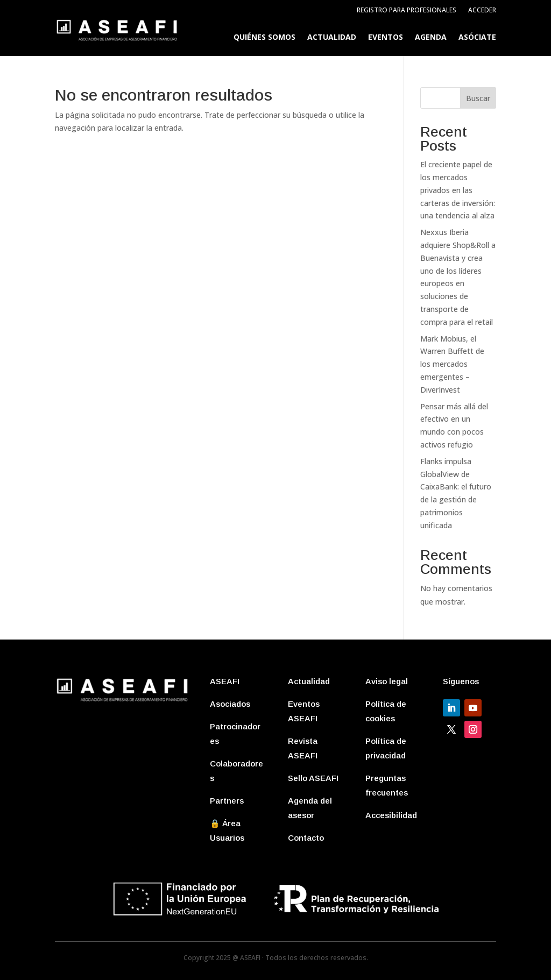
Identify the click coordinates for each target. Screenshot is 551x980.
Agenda (431, 38)
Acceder (482, 10)
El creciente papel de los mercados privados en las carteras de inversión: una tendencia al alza (458, 190)
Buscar (478, 98)
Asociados (230, 704)
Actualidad (332, 38)
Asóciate (477, 38)
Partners (227, 801)
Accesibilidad (391, 815)
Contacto (306, 838)
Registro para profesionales (407, 10)
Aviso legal (387, 681)
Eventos (386, 38)
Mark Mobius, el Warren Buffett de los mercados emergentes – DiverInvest (452, 364)
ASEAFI (225, 681)
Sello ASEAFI (313, 778)
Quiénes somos (264, 38)
